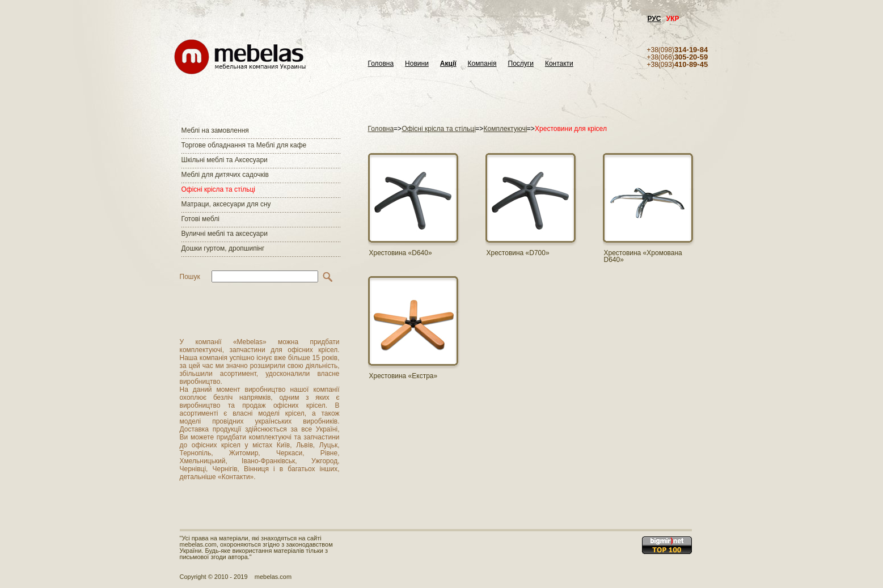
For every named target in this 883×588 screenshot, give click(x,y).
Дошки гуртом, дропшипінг (223, 248)
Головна (381, 64)
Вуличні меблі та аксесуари (225, 234)
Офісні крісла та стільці (218, 189)
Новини (417, 64)
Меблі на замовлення (215, 130)
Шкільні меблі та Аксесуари (225, 160)
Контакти (559, 64)
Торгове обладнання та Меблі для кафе (244, 145)
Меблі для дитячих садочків (225, 175)
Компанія (482, 64)
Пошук (190, 277)
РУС (654, 19)
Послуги (521, 64)
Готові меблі (200, 219)
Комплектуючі (506, 129)
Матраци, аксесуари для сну (226, 204)
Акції (448, 64)
